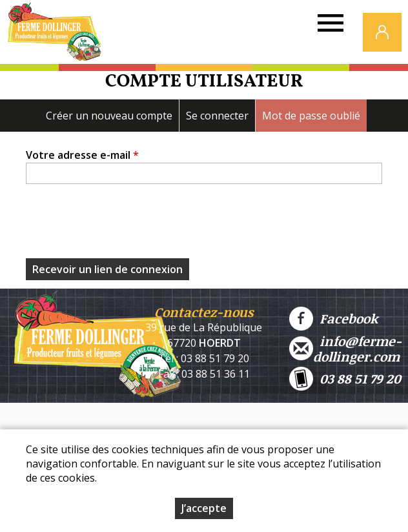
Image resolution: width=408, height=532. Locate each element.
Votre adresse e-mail (82, 155)
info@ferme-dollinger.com (345, 349)
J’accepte (204, 508)
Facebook (333, 319)
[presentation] (124, 225)
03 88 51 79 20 (345, 379)
